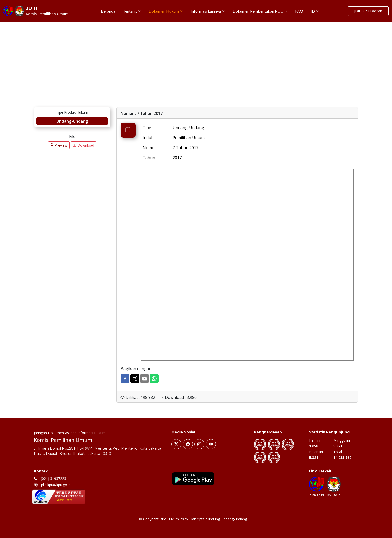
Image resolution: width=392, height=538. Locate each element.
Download (84, 145)
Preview (59, 145)
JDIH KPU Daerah (368, 11)
